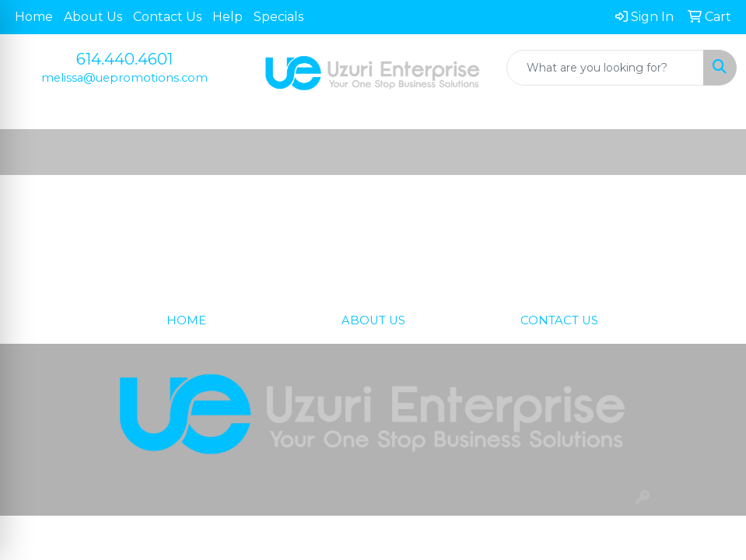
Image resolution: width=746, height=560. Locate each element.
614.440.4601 (124, 59)
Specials (278, 17)
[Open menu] (715, 152)
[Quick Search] (605, 68)
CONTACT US (559, 320)
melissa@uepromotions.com (124, 78)
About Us (93, 17)
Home (34, 17)
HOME (186, 320)
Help (228, 17)
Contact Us (167, 17)
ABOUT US (373, 320)
